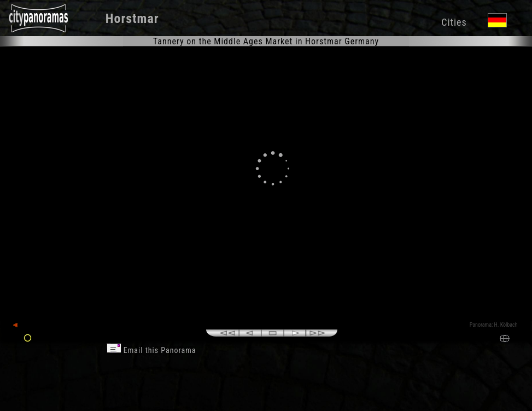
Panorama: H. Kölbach (494, 325)
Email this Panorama (151, 350)
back (23, 325)
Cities (454, 22)
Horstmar (132, 19)
